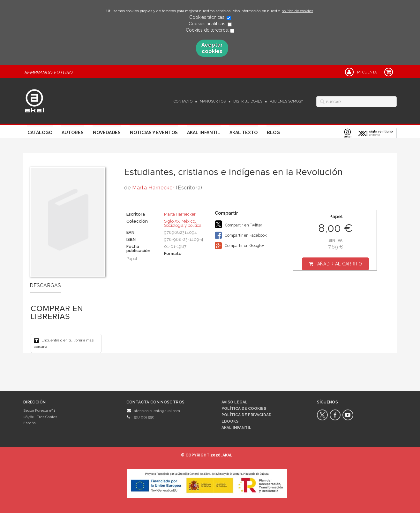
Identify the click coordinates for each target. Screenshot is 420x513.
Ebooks (230, 421)
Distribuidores (248, 101)
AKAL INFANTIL (236, 428)
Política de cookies (244, 409)
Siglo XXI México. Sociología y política (183, 223)
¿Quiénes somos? (286, 101)
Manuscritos (213, 101)
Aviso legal (235, 402)
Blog (273, 133)
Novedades (107, 133)
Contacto (183, 101)
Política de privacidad (247, 415)
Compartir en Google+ (240, 246)
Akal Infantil (204, 133)
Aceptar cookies (212, 48)
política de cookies (297, 11)
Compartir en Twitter (239, 224)
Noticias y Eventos (154, 133)
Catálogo (40, 133)
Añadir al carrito (340, 264)
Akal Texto (244, 133)
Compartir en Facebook (241, 235)
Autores (73, 133)
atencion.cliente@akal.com (157, 411)
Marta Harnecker (153, 188)
